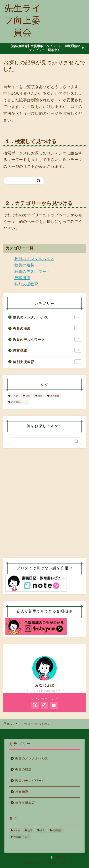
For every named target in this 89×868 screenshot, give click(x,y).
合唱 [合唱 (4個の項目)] (28, 396)
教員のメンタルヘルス (34, 259)
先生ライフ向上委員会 (23, 20)
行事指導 (22, 278)
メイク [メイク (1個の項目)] (15, 396)
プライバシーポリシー (36, 857)
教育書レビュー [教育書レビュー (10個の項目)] (19, 402)
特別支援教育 (26, 284)
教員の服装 (24, 265)
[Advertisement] (67, 20)
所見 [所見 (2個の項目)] (40, 396)
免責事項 (60, 857)
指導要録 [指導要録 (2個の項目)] (55, 396)
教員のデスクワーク (32, 272)
